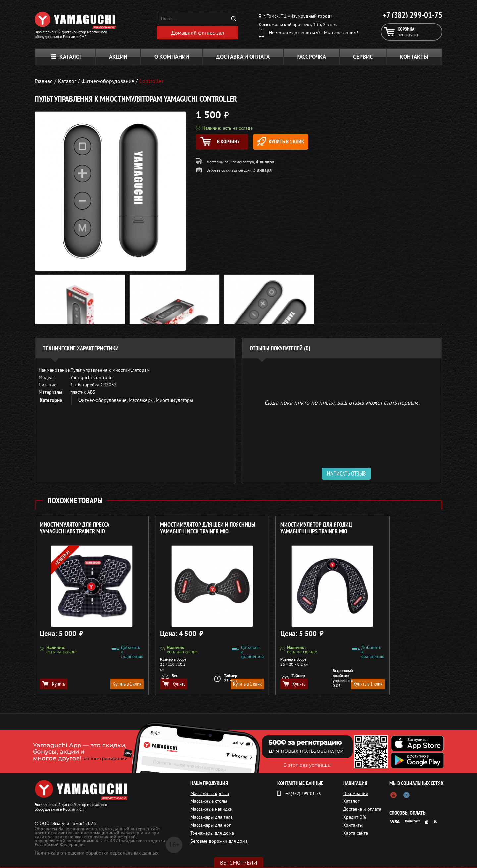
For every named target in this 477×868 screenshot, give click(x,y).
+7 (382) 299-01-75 (412, 15)
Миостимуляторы (174, 402)
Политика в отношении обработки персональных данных (97, 855)
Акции (118, 58)
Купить (53, 685)
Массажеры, (142, 402)
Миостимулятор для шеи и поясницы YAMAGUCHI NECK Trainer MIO (177, 533)
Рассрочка (311, 58)
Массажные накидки (212, 811)
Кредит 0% (357, 819)
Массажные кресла (210, 795)
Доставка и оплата (243, 58)
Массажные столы (209, 803)
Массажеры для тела (212, 819)
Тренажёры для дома (212, 835)
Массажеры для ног (211, 827)
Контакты (414, 58)
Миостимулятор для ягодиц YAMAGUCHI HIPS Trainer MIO (282, 530)
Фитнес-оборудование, (103, 402)
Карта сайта (358, 835)
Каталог (67, 58)
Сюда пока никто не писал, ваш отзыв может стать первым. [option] (342, 404)
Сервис (363, 58)
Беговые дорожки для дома (219, 843)
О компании (172, 58)
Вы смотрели (239, 863)
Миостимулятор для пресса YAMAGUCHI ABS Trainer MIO (75, 530)
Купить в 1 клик (297, 143)
